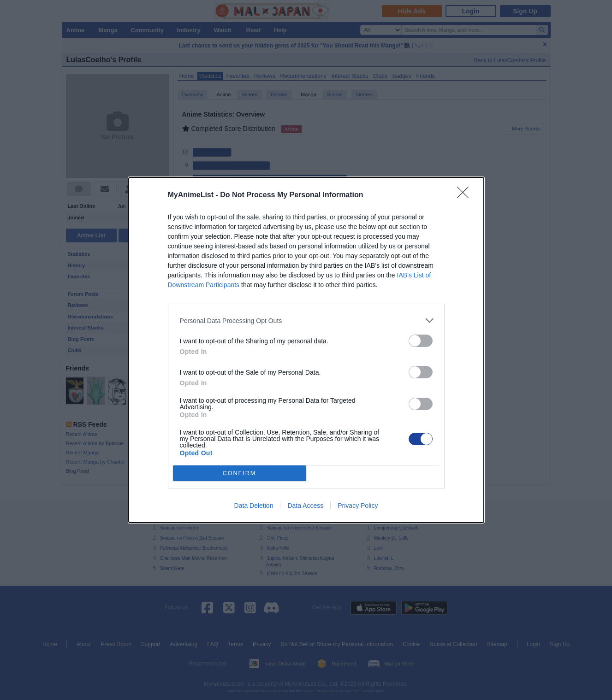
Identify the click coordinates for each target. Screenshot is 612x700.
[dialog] (306, 350)
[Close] (466, 195)
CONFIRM (240, 474)
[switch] (421, 341)
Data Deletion (254, 506)
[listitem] (306, 321)
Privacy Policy (358, 506)
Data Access (305, 506)
